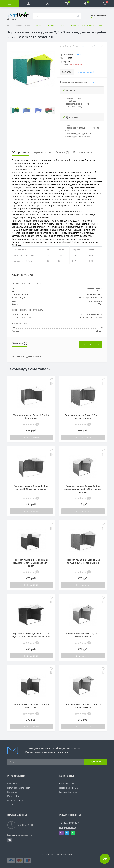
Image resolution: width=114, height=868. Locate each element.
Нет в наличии (31, 437)
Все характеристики (96, 82)
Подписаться (95, 762)
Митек (78, 55)
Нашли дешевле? (85, 72)
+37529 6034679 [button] (69, 823)
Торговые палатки (22, 25)
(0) (83, 46)
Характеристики (43, 152)
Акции (10, 804)
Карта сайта (13, 796)
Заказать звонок (98, 18)
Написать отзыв (91, 344)
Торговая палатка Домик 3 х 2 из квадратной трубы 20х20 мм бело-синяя (31, 563)
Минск (12, 19)
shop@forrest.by (68, 828)
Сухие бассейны (67, 784)
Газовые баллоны (68, 792)
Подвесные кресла (68, 788)
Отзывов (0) (62, 152)
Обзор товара (21, 152)
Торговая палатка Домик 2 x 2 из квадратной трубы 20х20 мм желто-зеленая (83, 489)
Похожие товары (83, 152)
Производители (15, 800)
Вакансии (12, 784)
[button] (48, 4)
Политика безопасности (19, 788)
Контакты (12, 792)
